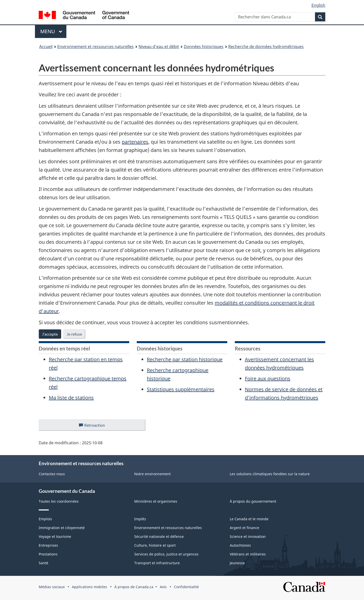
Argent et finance (244, 528)
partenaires (135, 142)
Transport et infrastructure (157, 563)
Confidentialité (186, 587)
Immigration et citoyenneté (62, 528)
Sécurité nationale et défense (159, 536)
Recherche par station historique (185, 359)
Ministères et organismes (156, 501)
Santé (43, 563)
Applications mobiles (89, 587)
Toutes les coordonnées (59, 501)
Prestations (48, 554)
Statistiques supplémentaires (181, 389)
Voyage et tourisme (55, 536)
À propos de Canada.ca (134, 587)
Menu (53, 31)
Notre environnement (152, 474)
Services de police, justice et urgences (166, 554)
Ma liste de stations (71, 398)
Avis (163, 587)
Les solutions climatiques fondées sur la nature (270, 474)
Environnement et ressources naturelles (96, 47)
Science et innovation (248, 536)
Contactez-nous (52, 474)
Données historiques (204, 47)
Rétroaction (96, 426)
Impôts (140, 519)
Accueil (46, 47)
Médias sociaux (52, 587)
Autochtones (240, 545)
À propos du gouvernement (253, 501)
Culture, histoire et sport (155, 545)
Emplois (45, 519)
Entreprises (48, 545)
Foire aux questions (268, 378)
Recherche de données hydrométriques (266, 47)
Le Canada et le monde (249, 519)
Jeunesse (237, 563)
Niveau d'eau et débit (159, 47)
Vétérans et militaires (248, 554)
